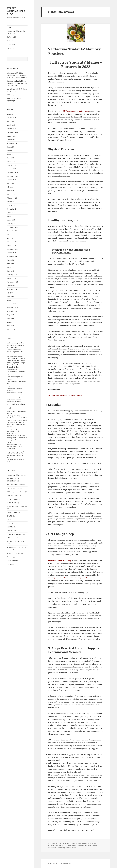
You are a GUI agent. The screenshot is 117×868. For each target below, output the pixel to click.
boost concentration (80, 843)
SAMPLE (10, 41)
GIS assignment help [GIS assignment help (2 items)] (14, 416)
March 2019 (11, 238)
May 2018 (10, 267)
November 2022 (12, 176)
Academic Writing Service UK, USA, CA (16, 32)
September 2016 (13, 311)
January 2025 (11, 129)
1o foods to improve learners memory (65, 395)
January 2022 (11, 202)
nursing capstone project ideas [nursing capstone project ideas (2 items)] (17, 438)
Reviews (10, 557)
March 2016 (11, 329)
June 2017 (10, 297)
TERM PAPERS (12, 560)
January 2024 (11, 136)
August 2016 (11, 315)
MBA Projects (12, 538)
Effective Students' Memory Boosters (71, 845)
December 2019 (12, 227)
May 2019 (10, 235)
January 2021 (11, 216)
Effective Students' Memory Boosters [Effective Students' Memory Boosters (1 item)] (16, 397)
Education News (12, 512)
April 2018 (10, 271)
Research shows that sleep (60, 560)
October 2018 (12, 253)
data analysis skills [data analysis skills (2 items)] (13, 367)
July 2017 (10, 293)
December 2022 (12, 173)
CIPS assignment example (16, 95)
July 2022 (10, 187)
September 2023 (13, 143)
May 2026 (10, 114)
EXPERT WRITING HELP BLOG (16, 11)
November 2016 (12, 308)
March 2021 (11, 213)
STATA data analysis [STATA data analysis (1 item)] (17, 449)
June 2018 (10, 264)
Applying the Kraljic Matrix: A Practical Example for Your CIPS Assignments (17, 83)
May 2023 (10, 154)
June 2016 (10, 318)
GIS (8, 520)
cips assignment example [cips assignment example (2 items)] (15, 356)
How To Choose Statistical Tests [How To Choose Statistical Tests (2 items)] (17, 418)
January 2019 (11, 245)
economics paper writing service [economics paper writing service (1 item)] (15, 393)
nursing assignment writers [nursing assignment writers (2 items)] (16, 435)
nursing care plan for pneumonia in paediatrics (69, 578)
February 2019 (12, 242)
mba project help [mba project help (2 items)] (12, 433)
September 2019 (13, 231)
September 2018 (13, 256)
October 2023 (12, 140)
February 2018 (12, 275)
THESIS (9, 564)
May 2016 (10, 322)
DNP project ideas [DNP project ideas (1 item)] (11, 386)
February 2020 (12, 224)
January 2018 (11, 278)
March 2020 (11, 220)
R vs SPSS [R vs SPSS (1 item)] (20, 447)
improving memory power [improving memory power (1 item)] (13, 429)
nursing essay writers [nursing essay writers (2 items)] (14, 444)
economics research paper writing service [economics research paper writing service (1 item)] (17, 395)
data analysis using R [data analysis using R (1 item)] (12, 369)
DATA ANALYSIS (12, 499)
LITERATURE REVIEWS (15, 534)
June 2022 (10, 191)
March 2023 (11, 162)
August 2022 (11, 183)
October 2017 (12, 286)
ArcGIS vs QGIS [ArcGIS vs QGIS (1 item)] (10, 354)
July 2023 (10, 151)
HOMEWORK (11, 523)
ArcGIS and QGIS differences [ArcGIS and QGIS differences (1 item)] (14, 350)
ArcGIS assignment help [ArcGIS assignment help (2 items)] (15, 352)
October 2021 (12, 205)
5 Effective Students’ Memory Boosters (74, 51)
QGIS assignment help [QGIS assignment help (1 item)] (12, 447)
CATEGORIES (11, 37)
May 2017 (10, 300)
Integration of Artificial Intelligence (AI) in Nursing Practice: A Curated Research (17, 75)
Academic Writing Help (15, 475)
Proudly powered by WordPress (59, 864)
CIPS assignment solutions (16, 492)
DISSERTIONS (12, 503)
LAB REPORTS (12, 531)
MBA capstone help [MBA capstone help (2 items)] (13, 431)
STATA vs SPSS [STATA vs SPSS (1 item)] (10, 451)
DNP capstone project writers (76, 111)
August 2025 (11, 121)
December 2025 (12, 118)
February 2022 (12, 198)
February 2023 (12, 165)
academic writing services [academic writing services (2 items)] (15, 343)
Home (9, 27)
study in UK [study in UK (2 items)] (11, 453)
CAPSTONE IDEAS (13, 488)
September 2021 (13, 209)
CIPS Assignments (13, 496)
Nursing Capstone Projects (16, 542)
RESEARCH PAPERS (14, 553)
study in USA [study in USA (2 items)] (19, 453)
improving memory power (67, 848)
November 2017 (12, 282)
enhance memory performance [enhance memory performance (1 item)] (14, 401)
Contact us (10, 48)
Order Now (11, 45)
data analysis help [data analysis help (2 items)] (13, 365)
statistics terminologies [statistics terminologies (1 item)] (20, 451)
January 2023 (11, 169)
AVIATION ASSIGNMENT (15, 485)
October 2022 (12, 180)
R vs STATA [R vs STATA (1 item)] (9, 449)
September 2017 (13, 289)
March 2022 (11, 194)
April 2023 (10, 158)
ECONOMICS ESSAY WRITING (17, 506)
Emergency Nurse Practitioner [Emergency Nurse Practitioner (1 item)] (14, 399)
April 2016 (10, 326)
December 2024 (12, 132)
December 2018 (12, 249)
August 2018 (11, 260)
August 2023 (11, 147)
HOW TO (10, 527)
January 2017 (11, 304)
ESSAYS (9, 516)
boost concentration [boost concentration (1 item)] (19, 354)
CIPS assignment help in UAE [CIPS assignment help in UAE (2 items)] (16, 358)
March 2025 (11, 125)
